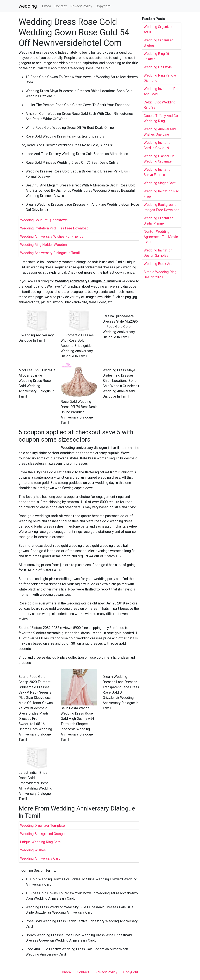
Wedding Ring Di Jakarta (156, 56)
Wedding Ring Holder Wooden (43, 245)
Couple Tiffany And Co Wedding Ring (161, 118)
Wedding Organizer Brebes (158, 43)
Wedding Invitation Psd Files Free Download (54, 228)
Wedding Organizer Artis (158, 29)
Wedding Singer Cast (160, 183)
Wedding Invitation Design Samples (158, 253)
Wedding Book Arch (159, 264)
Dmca (46, 6)
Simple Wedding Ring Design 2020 (160, 275)
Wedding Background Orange (42, 834)
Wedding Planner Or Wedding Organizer (159, 159)
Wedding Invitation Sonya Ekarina (158, 172)
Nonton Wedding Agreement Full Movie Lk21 (161, 237)
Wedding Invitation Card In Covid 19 (158, 145)
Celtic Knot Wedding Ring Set (159, 105)
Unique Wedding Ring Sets (40, 842)
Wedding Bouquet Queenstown (44, 220)
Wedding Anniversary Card (40, 858)
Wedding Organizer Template (42, 826)
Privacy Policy (81, 6)
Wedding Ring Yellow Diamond (160, 78)
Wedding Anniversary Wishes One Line (160, 132)
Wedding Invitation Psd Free (161, 194)
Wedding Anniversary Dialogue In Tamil (50, 253)
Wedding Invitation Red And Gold (161, 91)
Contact (61, 6)
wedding (28, 6)
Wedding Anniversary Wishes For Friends (52, 236)
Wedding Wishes (33, 850)
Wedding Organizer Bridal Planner (158, 221)
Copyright (103, 6)
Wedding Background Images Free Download (161, 207)
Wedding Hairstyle (158, 67)
